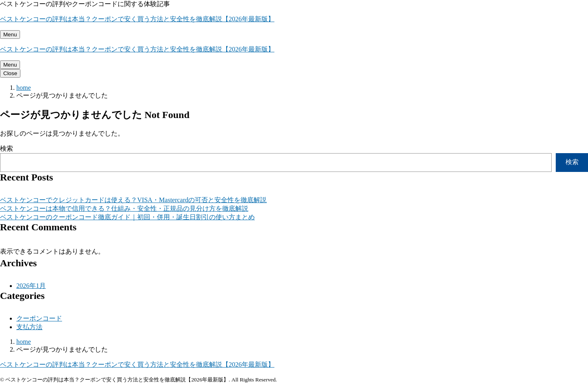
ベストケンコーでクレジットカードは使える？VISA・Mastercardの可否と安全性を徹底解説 (133, 200)
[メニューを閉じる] (10, 73)
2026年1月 (31, 286)
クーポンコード (39, 318)
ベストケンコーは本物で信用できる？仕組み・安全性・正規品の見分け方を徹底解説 (124, 208)
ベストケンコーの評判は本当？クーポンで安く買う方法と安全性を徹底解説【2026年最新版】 (137, 19)
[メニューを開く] (10, 35)
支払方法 (29, 327)
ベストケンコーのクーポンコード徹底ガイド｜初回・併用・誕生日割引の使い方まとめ (127, 217)
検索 (7, 148)
